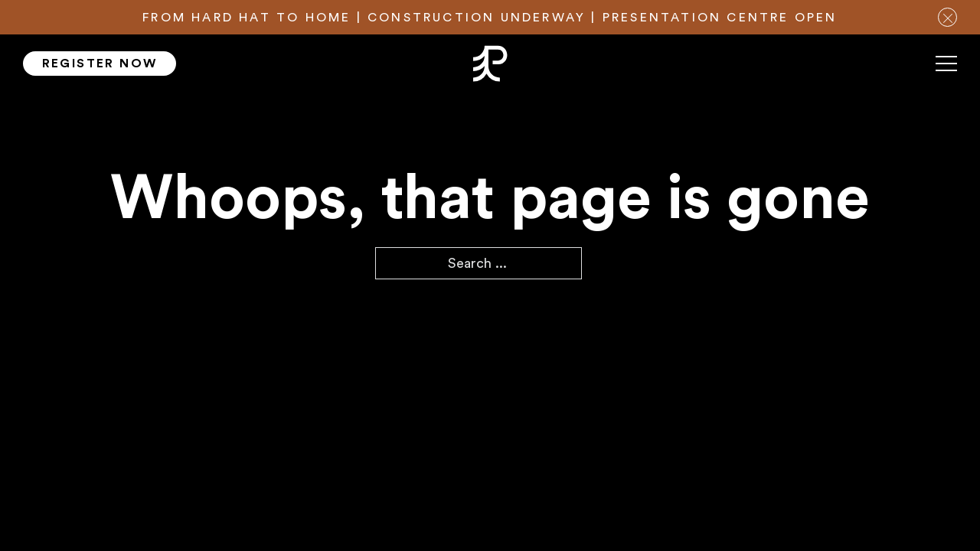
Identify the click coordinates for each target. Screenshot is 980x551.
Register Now (100, 64)
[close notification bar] (947, 17)
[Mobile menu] (946, 70)
